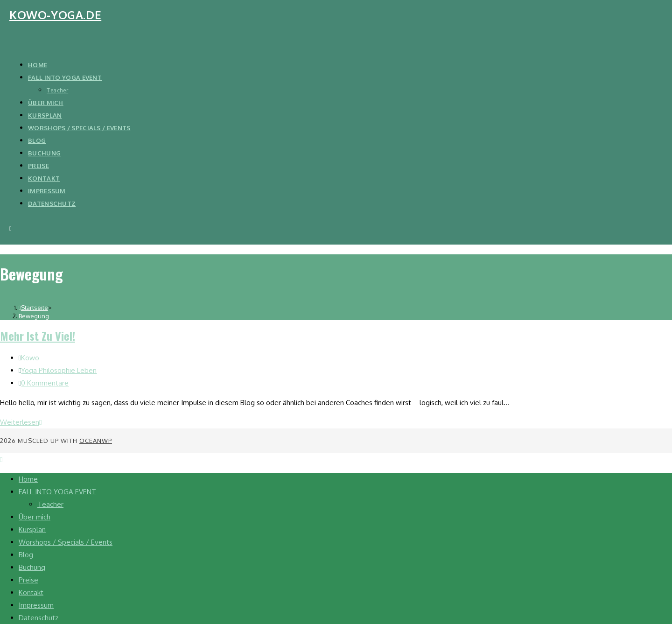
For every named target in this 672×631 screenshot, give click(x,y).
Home (28, 479)
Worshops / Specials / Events (66, 542)
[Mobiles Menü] (10, 228)
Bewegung (34, 316)
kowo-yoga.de (55, 15)
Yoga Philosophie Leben (59, 370)
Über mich (35, 517)
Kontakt (31, 592)
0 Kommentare (45, 383)
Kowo (30, 358)
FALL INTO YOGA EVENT (57, 492)
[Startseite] (33, 308)
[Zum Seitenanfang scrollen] (1, 459)
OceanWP (96, 441)
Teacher (50, 504)
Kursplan (32, 529)
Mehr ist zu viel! (38, 336)
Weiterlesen (21, 422)
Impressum (36, 605)
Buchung (32, 567)
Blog (26, 555)
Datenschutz (38, 618)
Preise (28, 580)
